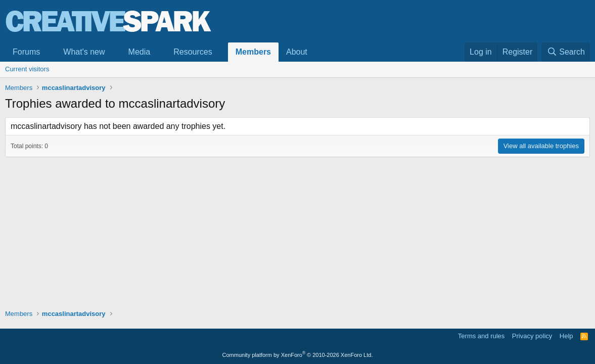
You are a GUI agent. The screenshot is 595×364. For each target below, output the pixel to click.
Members (253, 52)
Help (566, 336)
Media (140, 52)
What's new (84, 52)
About (297, 52)
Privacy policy (532, 336)
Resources (193, 52)
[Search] (566, 52)
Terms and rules (481, 336)
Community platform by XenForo (298, 355)
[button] (48, 52)
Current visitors (27, 69)
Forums (26, 52)
